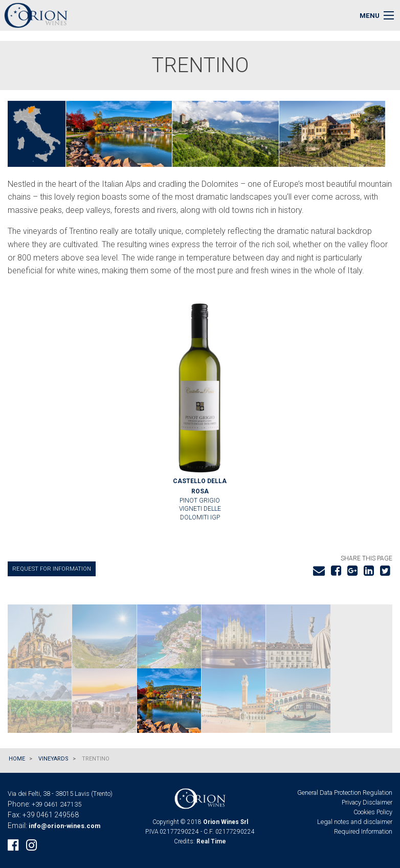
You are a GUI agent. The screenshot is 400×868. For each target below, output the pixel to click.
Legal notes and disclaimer (355, 822)
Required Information (363, 831)
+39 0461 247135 (57, 804)
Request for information (52, 569)
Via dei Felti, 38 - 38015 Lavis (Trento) (60, 794)
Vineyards (53, 759)
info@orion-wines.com (64, 826)
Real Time (211, 841)
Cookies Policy (373, 812)
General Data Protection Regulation (345, 793)
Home (17, 759)
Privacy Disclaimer (367, 802)
